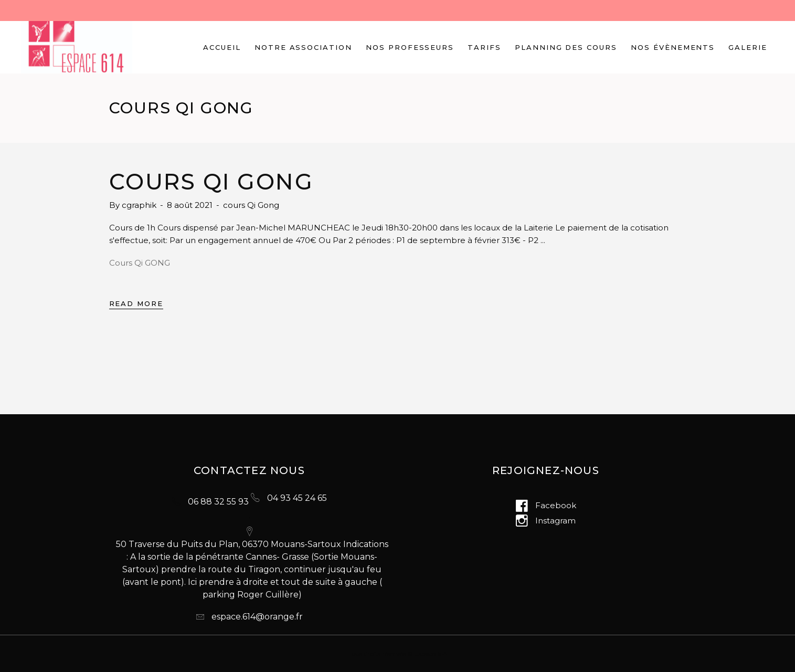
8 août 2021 (191, 205)
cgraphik (140, 205)
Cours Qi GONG (140, 263)
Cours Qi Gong (211, 182)
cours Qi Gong (251, 205)
